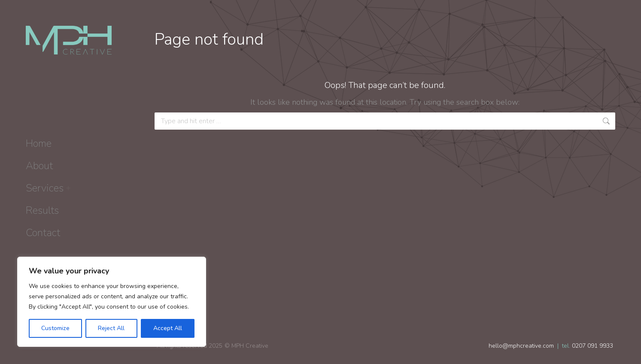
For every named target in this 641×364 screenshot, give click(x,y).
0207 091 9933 (592, 346)
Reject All (111, 328)
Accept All (168, 328)
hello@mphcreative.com (521, 346)
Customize (55, 328)
